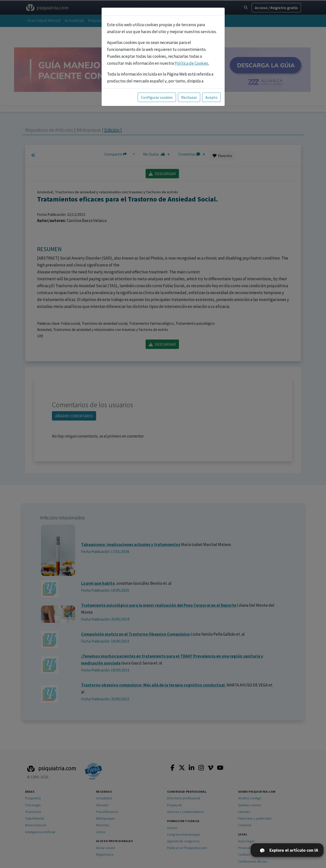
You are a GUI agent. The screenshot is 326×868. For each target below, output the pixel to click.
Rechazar (189, 97)
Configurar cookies (157, 97)
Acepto (211, 97)
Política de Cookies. (192, 63)
